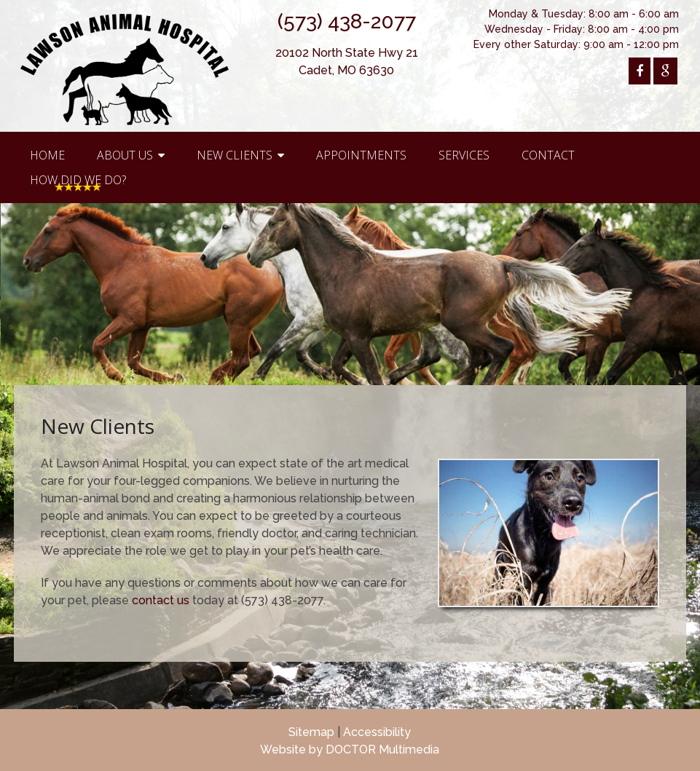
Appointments (361, 155)
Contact (548, 155)
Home (47, 155)
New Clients (235, 155)
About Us (125, 155)
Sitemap (311, 732)
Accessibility (377, 732)
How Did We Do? (78, 180)
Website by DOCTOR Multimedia (350, 750)
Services (464, 155)
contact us (161, 600)
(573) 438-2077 (347, 21)
